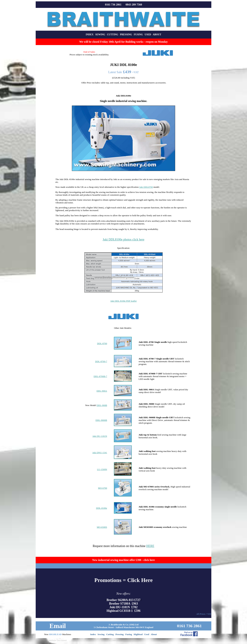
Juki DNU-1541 (100, 453)
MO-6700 (103, 488)
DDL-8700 (102, 343)
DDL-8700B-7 (100, 376)
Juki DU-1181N (100, 436)
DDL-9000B (101, 420)
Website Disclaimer (58, 640)
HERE (150, 546)
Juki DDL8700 (146, 187)
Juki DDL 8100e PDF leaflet (124, 301)
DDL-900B (102, 405)
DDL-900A (102, 391)
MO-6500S (102, 527)
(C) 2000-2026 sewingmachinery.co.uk (123, 640)
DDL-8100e (102, 508)
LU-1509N (102, 469)
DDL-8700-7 (101, 361)
